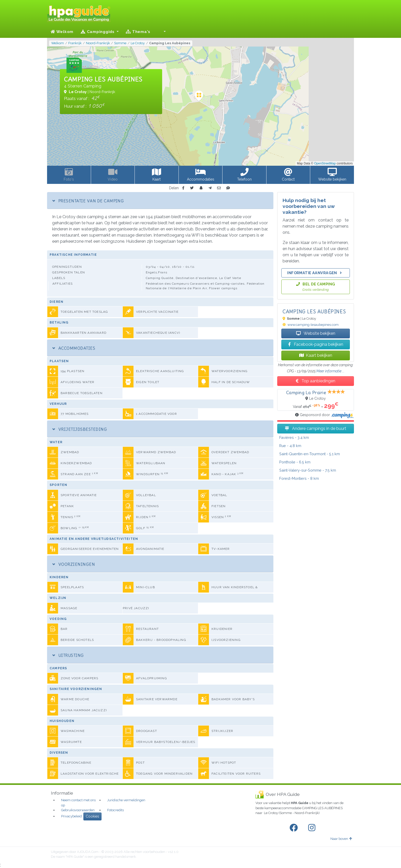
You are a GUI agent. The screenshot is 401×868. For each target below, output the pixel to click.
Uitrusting (68, 655)
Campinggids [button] (98, 32)
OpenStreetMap (325, 163)
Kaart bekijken (316, 355)
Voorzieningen (74, 564)
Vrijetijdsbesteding (80, 429)
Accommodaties (74, 348)
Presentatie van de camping (88, 201)
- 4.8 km (290, 446)
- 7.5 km (308, 470)
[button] (162, 32)
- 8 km (299, 478)
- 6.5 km (295, 462)
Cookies (92, 816)
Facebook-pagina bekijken (316, 344)
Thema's (138, 32)
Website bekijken (316, 333)
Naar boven (341, 839)
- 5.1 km (310, 454)
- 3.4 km (294, 437)
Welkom (62, 32)
